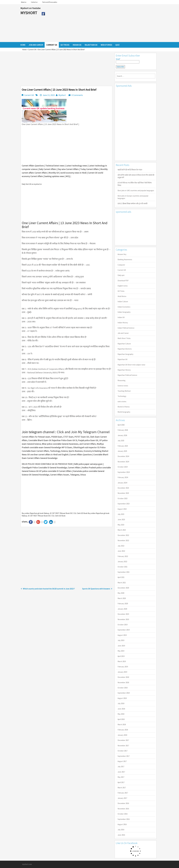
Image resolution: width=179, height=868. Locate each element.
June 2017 (121, 772)
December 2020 (123, 588)
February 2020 (123, 604)
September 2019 (124, 630)
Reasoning (121, 380)
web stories (122, 402)
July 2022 (121, 546)
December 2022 (123, 535)
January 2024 (122, 483)
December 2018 (123, 677)
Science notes (123, 386)
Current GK (32, 50)
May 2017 (121, 777)
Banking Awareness (125, 259)
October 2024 (123, 467)
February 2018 (123, 730)
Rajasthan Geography (125, 354)
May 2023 (121, 525)
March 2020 (122, 598)
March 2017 (122, 788)
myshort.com (27, 864)
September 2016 (124, 819)
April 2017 (121, 782)
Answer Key (122, 254)
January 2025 (122, 451)
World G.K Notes (124, 407)
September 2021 (124, 572)
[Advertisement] (102, 23)
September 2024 (124, 472)
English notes (123, 286)
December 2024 (123, 456)
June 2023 (121, 520)
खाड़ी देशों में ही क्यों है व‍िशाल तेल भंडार (130, 170)
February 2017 (123, 793)
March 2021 (122, 583)
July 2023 (121, 514)
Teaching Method (124, 391)
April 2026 (121, 425)
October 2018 (123, 688)
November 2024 (123, 462)
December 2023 (123, 488)
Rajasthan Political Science (127, 375)
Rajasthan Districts (125, 349)
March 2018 (122, 724)
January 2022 (122, 562)
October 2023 (123, 498)
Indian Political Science (126, 328)
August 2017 (122, 761)
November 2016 (123, 809)
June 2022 (121, 551)
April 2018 (121, 719)
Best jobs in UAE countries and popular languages (136, 190)
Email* (128, 61)
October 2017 (123, 751)
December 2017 (123, 740)
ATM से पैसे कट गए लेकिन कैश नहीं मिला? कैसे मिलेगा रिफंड (135, 184)
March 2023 (122, 530)
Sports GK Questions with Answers (96, 589)
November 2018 (123, 682)
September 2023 (124, 504)
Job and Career (123, 333)
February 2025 (123, 446)
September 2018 (124, 693)
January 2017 (122, 798)
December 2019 (123, 614)
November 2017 (123, 746)
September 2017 (124, 756)
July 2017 (121, 767)
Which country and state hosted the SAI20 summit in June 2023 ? (49, 589)
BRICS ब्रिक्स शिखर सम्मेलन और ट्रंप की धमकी (133, 204)
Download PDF (123, 281)
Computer (121, 265)
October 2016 (123, 814)
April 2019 (121, 656)
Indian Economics (124, 307)
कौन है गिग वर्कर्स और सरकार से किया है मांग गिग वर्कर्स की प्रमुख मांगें (136, 176)
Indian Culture (123, 302)
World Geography (124, 412)
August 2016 (122, 824)
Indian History (123, 323)
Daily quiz (121, 275)
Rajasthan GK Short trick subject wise (131, 365)
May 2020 (121, 593)
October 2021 (123, 567)
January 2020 (122, 609)
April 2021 (121, 577)
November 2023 (123, 493)
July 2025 (121, 441)
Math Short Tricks (124, 338)
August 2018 (122, 698)
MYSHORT (29, 13)
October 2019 (123, 625)
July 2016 (121, 830)
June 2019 (121, 646)
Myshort (62, 95)
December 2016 (123, 803)
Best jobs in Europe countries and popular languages (133, 197)
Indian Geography (124, 312)
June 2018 (121, 709)
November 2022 (123, 540)
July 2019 (121, 640)
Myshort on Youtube (30, 8)
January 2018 (122, 735)
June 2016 (121, 835)
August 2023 (122, 509)
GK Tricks (121, 291)
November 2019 (123, 619)
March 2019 (122, 661)
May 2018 (121, 714)
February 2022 (123, 556)
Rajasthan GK (123, 359)
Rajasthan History (124, 370)
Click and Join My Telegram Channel (83, 432)
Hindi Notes (122, 296)
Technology (122, 396)
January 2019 (122, 672)
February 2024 (123, 477)
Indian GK (121, 317)
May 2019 (121, 651)
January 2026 (122, 435)
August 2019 (122, 635)
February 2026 (123, 430)
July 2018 (121, 703)
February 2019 (123, 667)
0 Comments (77, 95)
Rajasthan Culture (124, 344)
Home (24, 50)
